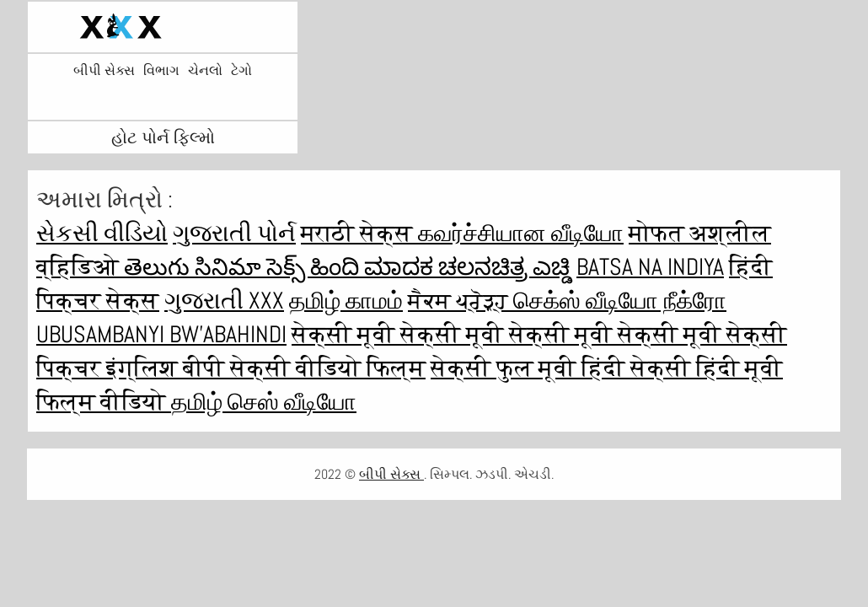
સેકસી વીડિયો (102, 233)
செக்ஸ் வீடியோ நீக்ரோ (620, 301)
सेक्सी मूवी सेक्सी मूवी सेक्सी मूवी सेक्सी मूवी (509, 334)
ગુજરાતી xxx (224, 301)
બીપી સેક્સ (104, 71)
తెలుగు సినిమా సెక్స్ (217, 267)
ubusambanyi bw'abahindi (161, 334)
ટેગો (241, 71)
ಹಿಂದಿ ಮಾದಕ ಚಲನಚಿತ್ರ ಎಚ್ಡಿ (441, 267)
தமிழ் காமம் (346, 301)
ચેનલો (205, 71)
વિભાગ (161, 71)
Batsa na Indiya (650, 267)
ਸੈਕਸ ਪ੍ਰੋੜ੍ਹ (461, 301)
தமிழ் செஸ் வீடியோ (264, 402)
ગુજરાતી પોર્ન (234, 233)
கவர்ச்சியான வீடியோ (521, 233)
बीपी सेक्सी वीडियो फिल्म (304, 368)
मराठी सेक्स (359, 233)
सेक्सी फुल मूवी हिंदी (530, 368)
